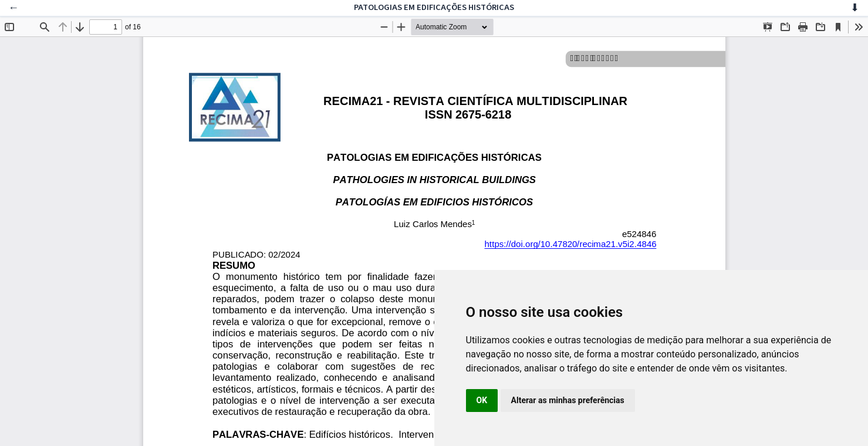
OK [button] (482, 400)
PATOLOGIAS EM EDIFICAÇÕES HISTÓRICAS (434, 7)
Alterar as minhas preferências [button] (568, 400)
